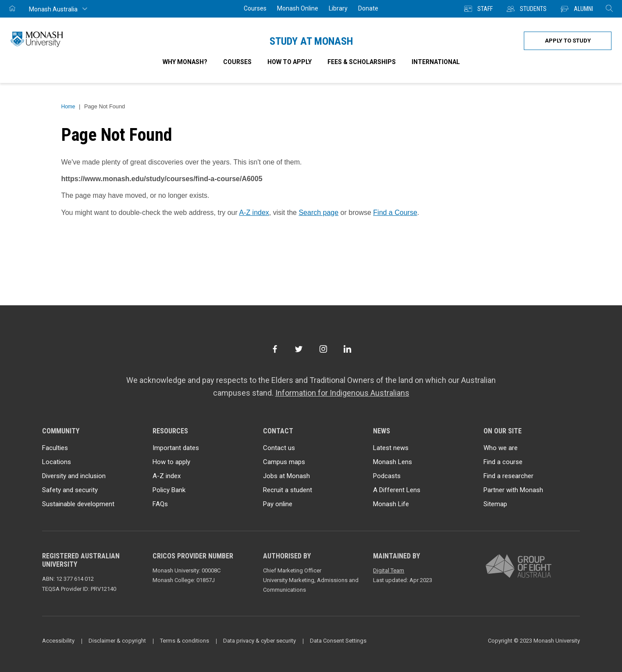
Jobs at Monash (286, 476)
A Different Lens (397, 490)
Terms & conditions (185, 641)
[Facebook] (275, 349)
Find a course (503, 462)
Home (68, 107)
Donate (368, 8)
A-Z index (254, 213)
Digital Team (389, 570)
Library (338, 8)
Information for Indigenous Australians (342, 393)
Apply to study (568, 41)
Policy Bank (169, 490)
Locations (57, 462)
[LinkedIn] (347, 349)
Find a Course (395, 213)
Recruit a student (288, 490)
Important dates (176, 448)
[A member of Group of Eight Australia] (519, 567)
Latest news (391, 448)
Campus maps (284, 462)
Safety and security (70, 490)
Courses (255, 8)
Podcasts (387, 476)
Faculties (55, 448)
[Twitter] (299, 349)
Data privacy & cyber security (259, 641)
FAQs (160, 504)
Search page (318, 213)
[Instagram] (323, 349)
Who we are (501, 448)
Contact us (279, 448)
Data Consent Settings (338, 641)
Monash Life (391, 504)
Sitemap (495, 504)
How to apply (171, 462)
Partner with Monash (513, 490)
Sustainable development (78, 504)
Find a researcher (508, 476)
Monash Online (298, 8)
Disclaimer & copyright (117, 641)
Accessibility (58, 641)
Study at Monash (311, 41)
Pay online (278, 504)
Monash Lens (393, 462)
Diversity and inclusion (74, 476)
